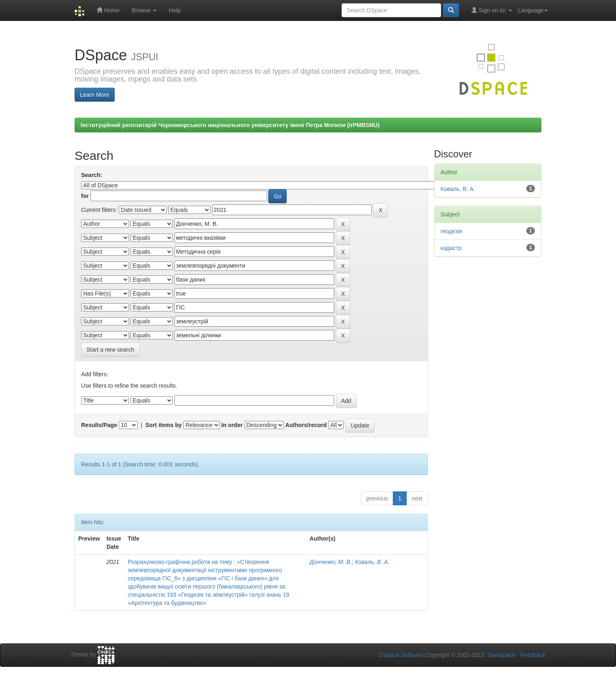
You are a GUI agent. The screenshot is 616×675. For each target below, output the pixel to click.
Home (108, 10)
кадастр (451, 248)
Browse (144, 10)
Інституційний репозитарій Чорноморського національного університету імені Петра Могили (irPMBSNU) (230, 125)
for (85, 196)
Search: (92, 175)
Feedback (533, 655)
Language (533, 10)
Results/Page (99, 425)
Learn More (95, 95)
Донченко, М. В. (331, 562)
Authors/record (306, 425)
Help (175, 10)
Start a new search (110, 350)
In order (232, 425)
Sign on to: (492, 10)
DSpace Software (401, 655)
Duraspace (501, 655)
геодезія (452, 231)
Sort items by (164, 425)
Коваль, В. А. (372, 562)
